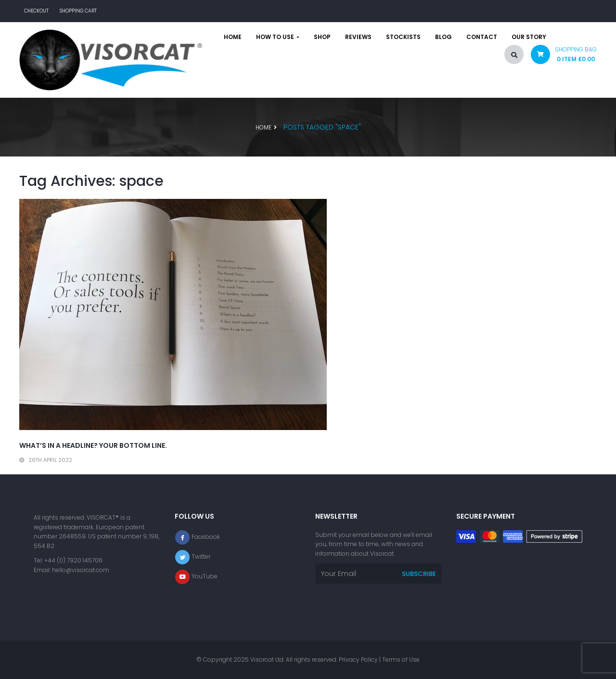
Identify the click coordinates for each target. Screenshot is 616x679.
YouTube (205, 576)
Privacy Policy (358, 659)
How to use (278, 37)
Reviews (358, 37)
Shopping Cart (78, 11)
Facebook (206, 537)
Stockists (403, 37)
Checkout (36, 11)
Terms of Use (401, 659)
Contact (482, 37)
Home (233, 37)
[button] (560, 57)
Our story (529, 37)
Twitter (201, 556)
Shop (322, 37)
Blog (443, 37)
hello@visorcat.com (81, 570)
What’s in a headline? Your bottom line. (93, 445)
